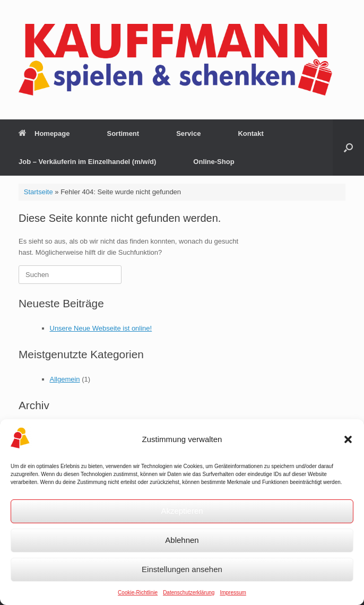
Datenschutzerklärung (189, 593)
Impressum (233, 593)
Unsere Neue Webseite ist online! (101, 328)
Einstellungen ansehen (182, 569)
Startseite (38, 192)
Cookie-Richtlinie (138, 593)
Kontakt (250, 133)
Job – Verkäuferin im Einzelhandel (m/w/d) (87, 162)
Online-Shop (214, 162)
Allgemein (65, 379)
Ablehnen (182, 540)
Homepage (44, 133)
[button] (348, 439)
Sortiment (123, 133)
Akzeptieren (182, 511)
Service (188, 133)
